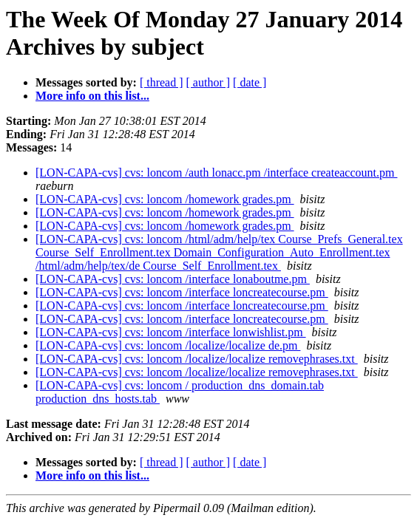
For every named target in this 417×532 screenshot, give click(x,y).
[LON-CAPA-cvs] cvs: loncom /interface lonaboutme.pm (173, 279)
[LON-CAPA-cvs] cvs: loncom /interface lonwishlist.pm (171, 332)
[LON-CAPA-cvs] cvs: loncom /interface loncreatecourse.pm (182, 292)
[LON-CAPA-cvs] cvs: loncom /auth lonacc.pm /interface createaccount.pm (216, 173)
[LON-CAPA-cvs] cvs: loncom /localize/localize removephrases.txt (197, 359)
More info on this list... (92, 96)
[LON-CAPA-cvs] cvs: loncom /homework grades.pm (165, 199)
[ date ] (250, 82)
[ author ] (208, 82)
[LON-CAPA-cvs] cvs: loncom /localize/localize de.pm (168, 345)
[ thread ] (162, 82)
